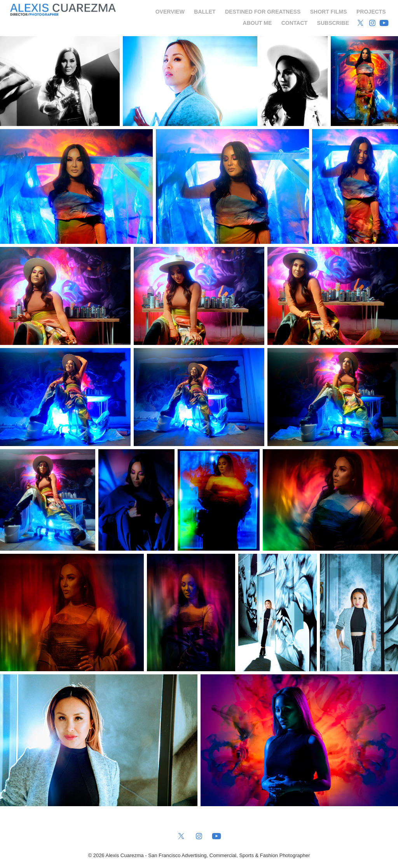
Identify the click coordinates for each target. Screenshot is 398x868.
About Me (257, 23)
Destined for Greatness (263, 12)
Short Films (329, 12)
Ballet (205, 12)
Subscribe (333, 23)
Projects (371, 12)
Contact (294, 23)
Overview (170, 12)
